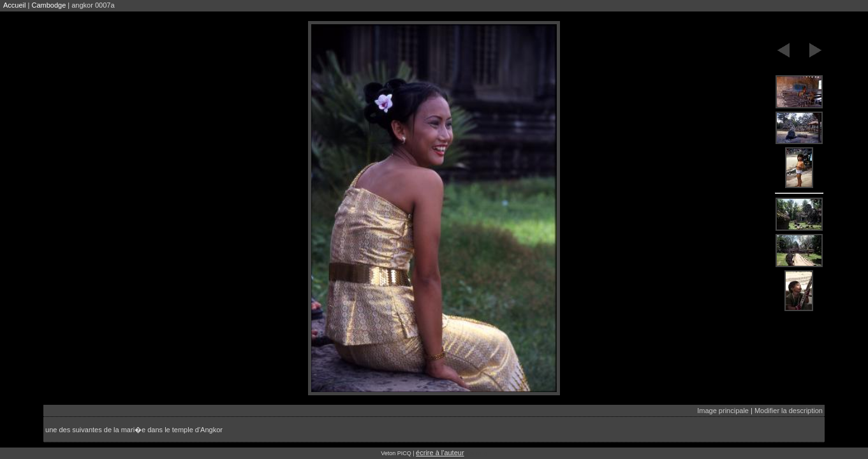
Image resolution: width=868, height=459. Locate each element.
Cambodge (48, 5)
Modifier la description (789, 411)
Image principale (723, 411)
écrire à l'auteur (440, 453)
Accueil (14, 5)
